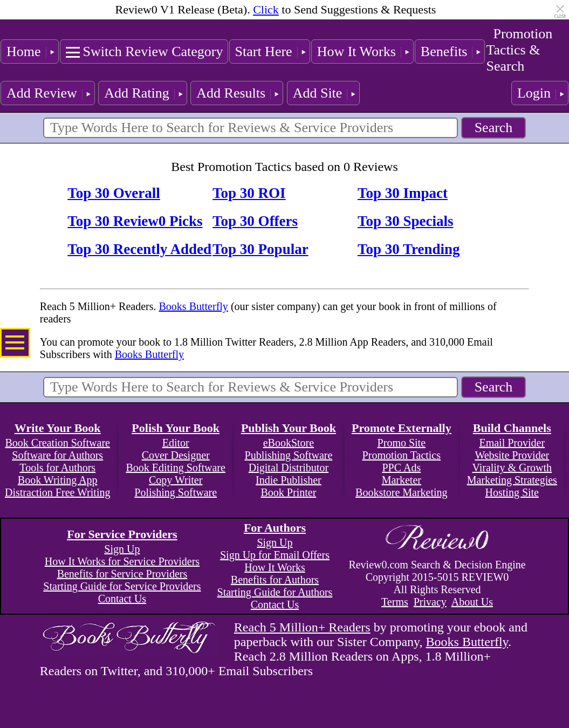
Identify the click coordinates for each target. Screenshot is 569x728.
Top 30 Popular (260, 249)
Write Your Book (58, 428)
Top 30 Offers (255, 221)
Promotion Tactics (402, 455)
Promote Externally (402, 428)
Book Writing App (58, 480)
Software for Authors (57, 455)
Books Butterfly (194, 306)
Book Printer (289, 492)
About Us (472, 602)
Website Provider (512, 455)
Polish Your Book (176, 428)
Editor (176, 443)
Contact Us (122, 599)
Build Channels (512, 428)
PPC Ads (401, 468)
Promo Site (402, 443)
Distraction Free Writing (57, 492)
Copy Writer (176, 480)
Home (24, 51)
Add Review (42, 93)
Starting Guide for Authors (275, 592)
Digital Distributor (289, 468)
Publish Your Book (289, 428)
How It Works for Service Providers (122, 561)
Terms (395, 602)
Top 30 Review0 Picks (135, 221)
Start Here (264, 51)
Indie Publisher (289, 480)
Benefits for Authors (275, 580)
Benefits (444, 51)
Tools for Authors (57, 468)
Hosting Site (512, 492)
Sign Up (122, 549)
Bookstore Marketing (402, 492)
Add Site (318, 93)
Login (534, 93)
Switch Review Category (153, 51)
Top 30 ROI (249, 193)
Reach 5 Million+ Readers (302, 627)
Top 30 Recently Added (139, 249)
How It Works (357, 51)
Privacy (430, 602)
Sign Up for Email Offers (275, 555)
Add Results (231, 93)
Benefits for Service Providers (122, 574)
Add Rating (137, 93)
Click (266, 9)
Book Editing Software (175, 468)
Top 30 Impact (403, 193)
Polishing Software (176, 492)
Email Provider (512, 443)
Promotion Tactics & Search (519, 50)
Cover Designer (176, 455)
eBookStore (289, 443)
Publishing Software (289, 455)
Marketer (402, 480)
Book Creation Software (58, 443)
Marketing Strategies (512, 480)
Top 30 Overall (114, 193)
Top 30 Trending (409, 249)
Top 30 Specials (406, 221)
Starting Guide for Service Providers (122, 586)
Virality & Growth (512, 468)
